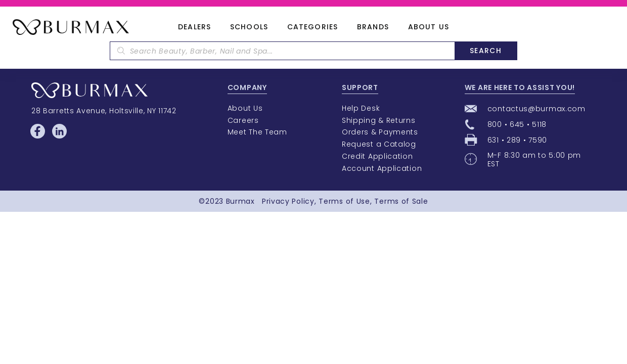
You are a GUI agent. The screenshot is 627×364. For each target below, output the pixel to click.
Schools (249, 27)
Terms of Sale (401, 201)
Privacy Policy (288, 201)
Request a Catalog (379, 144)
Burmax (240, 201)
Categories (312, 27)
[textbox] (282, 51)
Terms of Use (344, 201)
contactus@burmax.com (536, 109)
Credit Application (377, 156)
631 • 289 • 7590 (517, 140)
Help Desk (361, 108)
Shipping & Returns (379, 120)
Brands (373, 27)
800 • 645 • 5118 (517, 124)
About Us (429, 27)
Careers (243, 120)
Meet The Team (257, 132)
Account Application (382, 168)
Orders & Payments (380, 132)
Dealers (194, 27)
